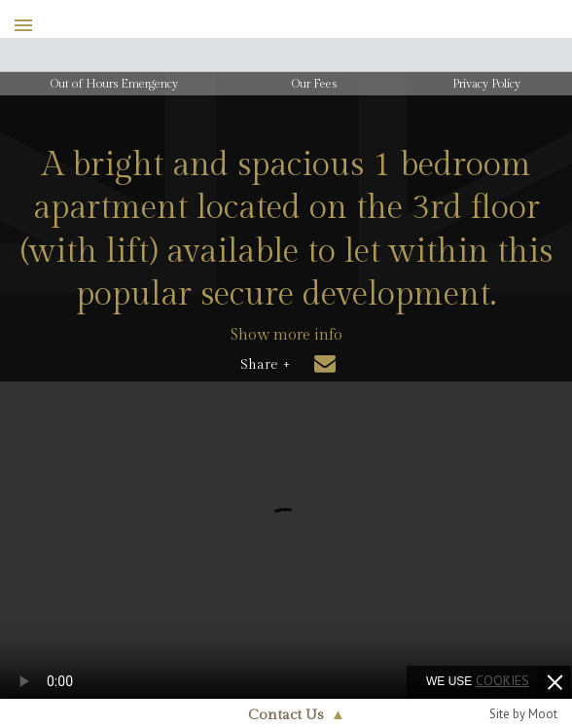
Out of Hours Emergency (114, 84)
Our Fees (314, 84)
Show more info (286, 335)
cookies (502, 680)
